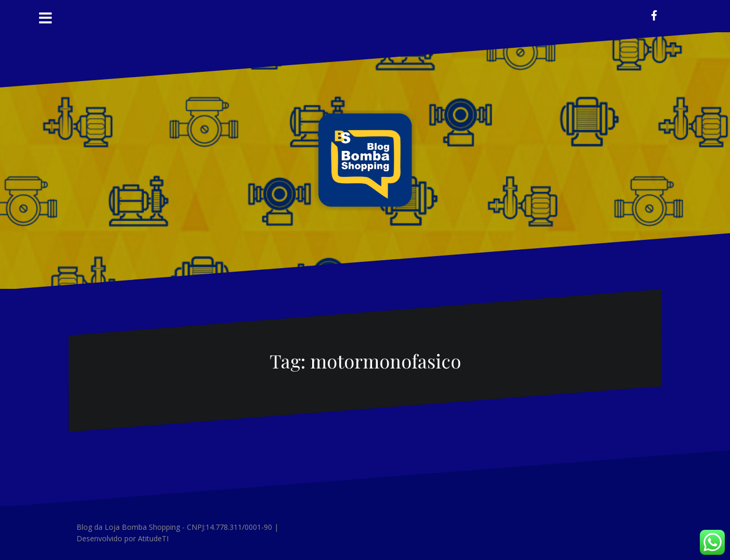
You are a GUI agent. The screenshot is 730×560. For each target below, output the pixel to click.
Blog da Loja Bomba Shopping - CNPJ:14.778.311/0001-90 (174, 527)
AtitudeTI (153, 538)
